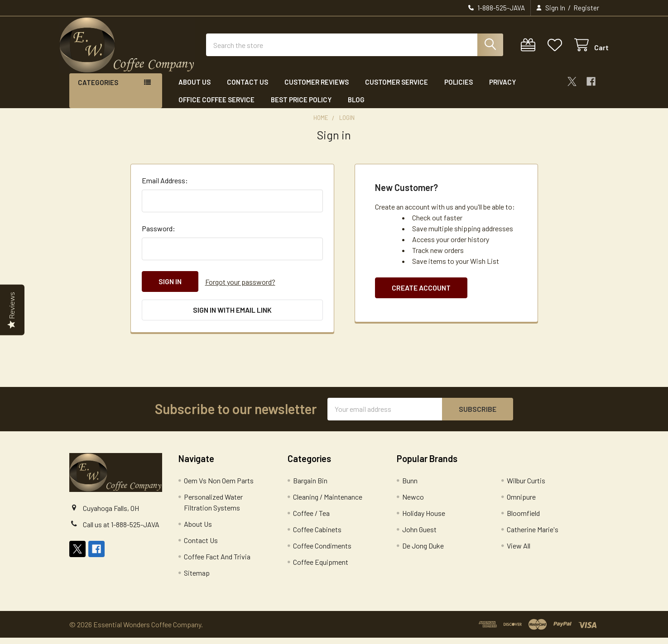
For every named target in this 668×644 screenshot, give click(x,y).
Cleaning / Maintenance (328, 503)
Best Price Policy (301, 107)
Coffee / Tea (311, 519)
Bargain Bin (310, 487)
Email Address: (165, 188)
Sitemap (197, 579)
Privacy (502, 90)
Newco (413, 503)
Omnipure (521, 503)
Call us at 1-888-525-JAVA (121, 530)
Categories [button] (98, 90)
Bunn (410, 487)
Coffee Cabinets (317, 536)
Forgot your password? (240, 289)
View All (519, 552)
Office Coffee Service (216, 107)
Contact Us (247, 90)
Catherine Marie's (533, 536)
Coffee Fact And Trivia (217, 563)
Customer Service (396, 90)
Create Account (421, 295)
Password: (159, 236)
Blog (356, 107)
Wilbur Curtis (526, 487)
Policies (459, 90)
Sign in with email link (232, 317)
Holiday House (424, 519)
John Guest (419, 536)
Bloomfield (523, 519)
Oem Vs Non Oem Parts (219, 487)
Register (586, 8)
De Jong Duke (423, 552)
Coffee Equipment (321, 568)
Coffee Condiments (322, 552)
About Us (195, 90)
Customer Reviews (317, 90)
